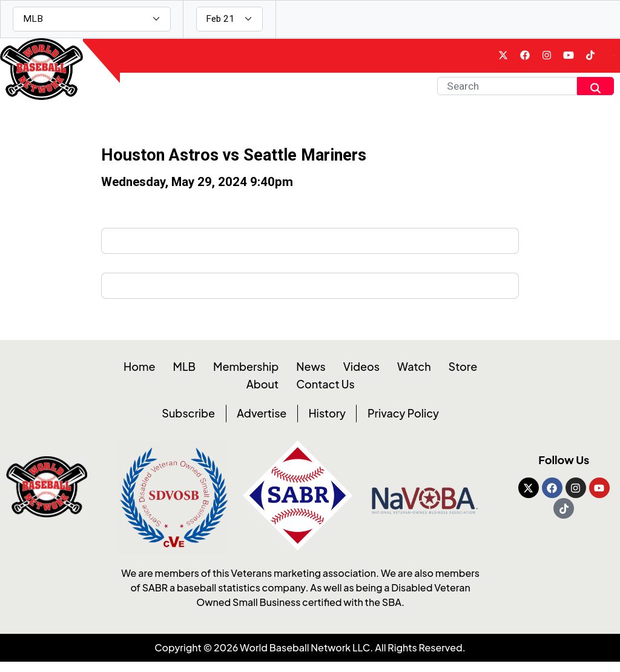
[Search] (507, 93)
